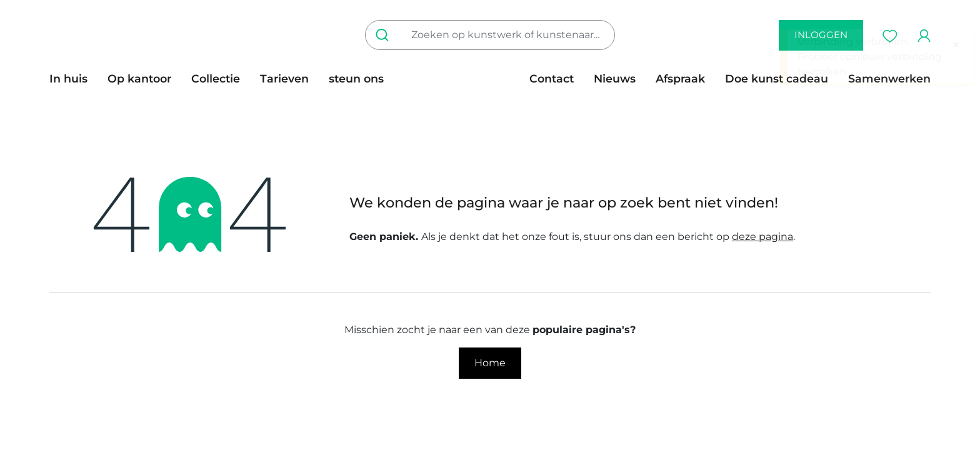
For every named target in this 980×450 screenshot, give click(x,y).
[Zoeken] (385, 35)
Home (490, 363)
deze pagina (762, 237)
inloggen (821, 35)
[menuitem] (73, 79)
